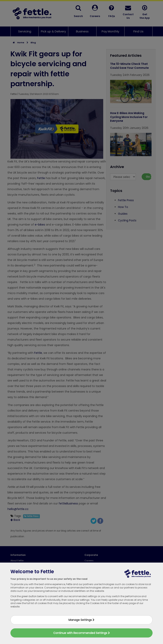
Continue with (82, 633)
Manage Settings (81, 620)
